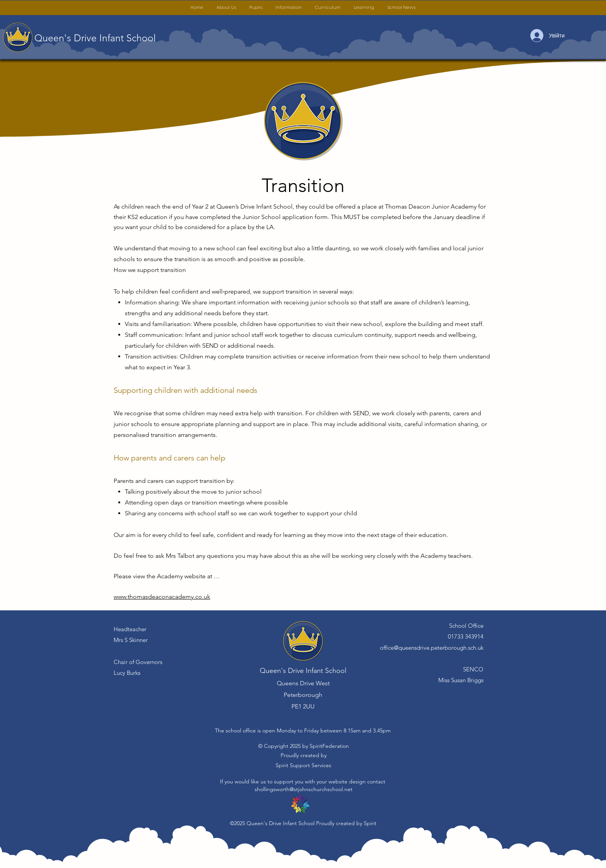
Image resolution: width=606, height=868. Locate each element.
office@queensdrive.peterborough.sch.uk (432, 648)
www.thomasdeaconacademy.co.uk (162, 597)
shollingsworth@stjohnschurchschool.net (304, 789)
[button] (226, 8)
